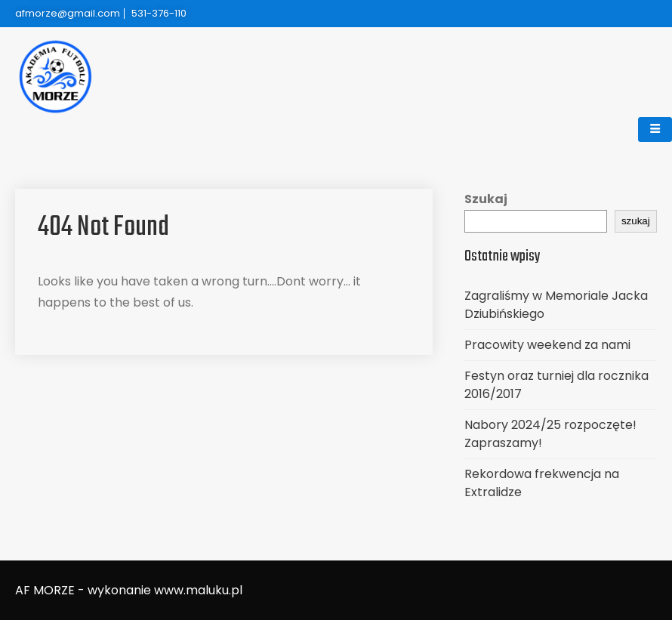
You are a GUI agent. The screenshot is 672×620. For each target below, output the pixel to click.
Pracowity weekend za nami (547, 345)
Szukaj (486, 199)
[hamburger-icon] (655, 130)
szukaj (636, 221)
